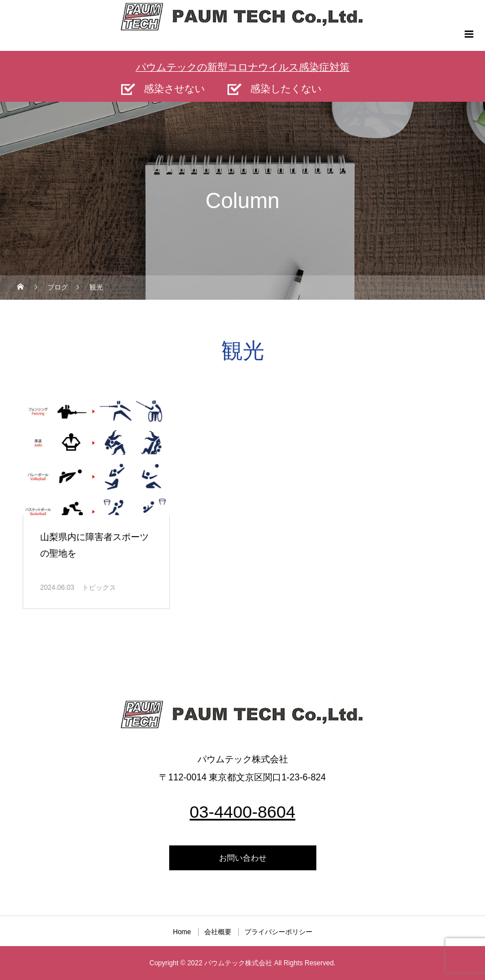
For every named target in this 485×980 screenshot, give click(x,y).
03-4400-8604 (242, 812)
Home (182, 932)
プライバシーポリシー (278, 932)
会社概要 (218, 932)
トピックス (99, 588)
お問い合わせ (243, 858)
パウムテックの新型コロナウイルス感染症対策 (243, 67)
